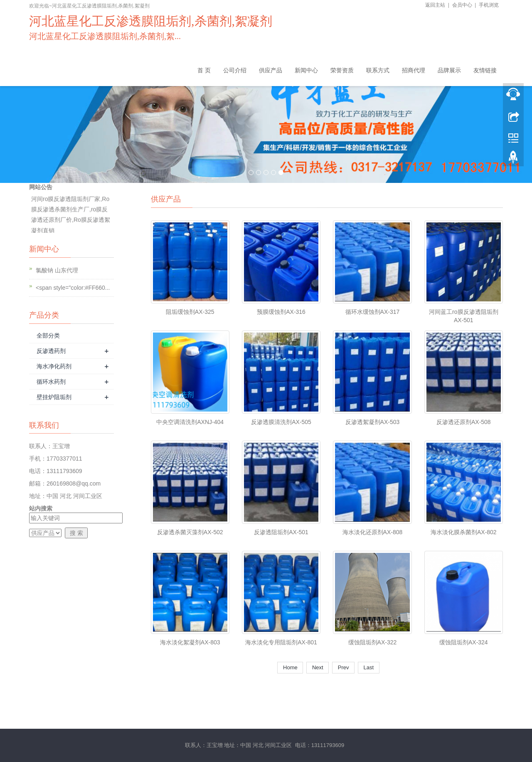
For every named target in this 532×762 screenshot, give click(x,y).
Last (369, 667)
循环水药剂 (51, 382)
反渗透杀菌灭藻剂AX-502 (190, 532)
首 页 (204, 70)
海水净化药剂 (54, 366)
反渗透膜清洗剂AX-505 (281, 422)
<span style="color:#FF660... (73, 288)
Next (318, 667)
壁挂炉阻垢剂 (54, 397)
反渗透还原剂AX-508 (464, 422)
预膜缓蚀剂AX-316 (281, 312)
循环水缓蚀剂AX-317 (373, 312)
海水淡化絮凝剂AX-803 (190, 642)
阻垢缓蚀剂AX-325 (190, 312)
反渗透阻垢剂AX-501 (281, 532)
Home (290, 667)
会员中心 (462, 5)
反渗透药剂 (51, 351)
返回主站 (435, 5)
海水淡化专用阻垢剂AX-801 (281, 642)
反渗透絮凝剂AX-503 (373, 422)
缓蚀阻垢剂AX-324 (464, 642)
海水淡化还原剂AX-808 (373, 532)
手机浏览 (489, 5)
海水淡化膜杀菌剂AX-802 (464, 532)
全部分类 (48, 335)
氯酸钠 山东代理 (57, 270)
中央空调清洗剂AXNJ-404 (190, 422)
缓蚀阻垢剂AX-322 (373, 642)
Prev (343, 667)
